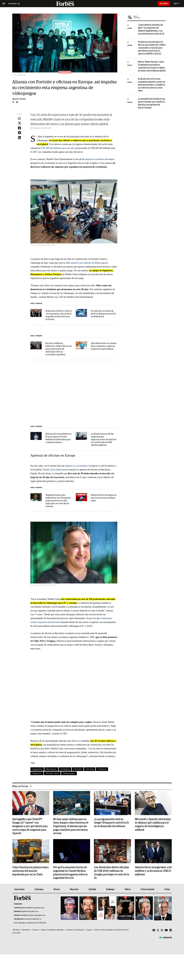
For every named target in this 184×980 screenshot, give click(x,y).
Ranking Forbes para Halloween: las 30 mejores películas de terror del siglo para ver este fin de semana (58, 501)
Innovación (19, 890)
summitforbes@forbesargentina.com (32, 916)
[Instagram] (162, 931)
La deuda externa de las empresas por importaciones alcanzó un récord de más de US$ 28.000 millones (104, 440)
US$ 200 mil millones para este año (57, 148)
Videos (128, 890)
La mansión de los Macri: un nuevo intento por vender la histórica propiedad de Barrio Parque (151, 103)
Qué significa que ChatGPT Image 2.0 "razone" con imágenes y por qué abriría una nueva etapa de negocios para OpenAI (30, 827)
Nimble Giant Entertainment (56, 470)
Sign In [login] (178, 4)
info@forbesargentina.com (29, 912)
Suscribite (164, 4)
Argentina (37, 769)
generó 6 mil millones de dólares (86, 263)
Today (167, 890)
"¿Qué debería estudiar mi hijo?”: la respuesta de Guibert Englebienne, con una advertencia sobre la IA (151, 29)
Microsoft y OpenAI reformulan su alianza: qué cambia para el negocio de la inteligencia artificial (153, 825)
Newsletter (26, 930)
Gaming (90, 769)
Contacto (35, 930)
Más (150, 17)
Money (57, 890)
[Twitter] (158, 931)
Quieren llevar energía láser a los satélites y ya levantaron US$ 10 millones (153, 871)
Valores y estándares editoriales (53, 930)
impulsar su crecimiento (76, 466)
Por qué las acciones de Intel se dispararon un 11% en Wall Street (103, 314)
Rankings (110, 890)
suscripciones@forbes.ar (33, 919)
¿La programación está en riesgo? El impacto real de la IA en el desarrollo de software (111, 823)
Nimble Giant (52, 773)
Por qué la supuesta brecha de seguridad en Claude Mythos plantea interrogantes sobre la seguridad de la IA (70, 873)
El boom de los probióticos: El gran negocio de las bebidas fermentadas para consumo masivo (59, 438)
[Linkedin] (171, 931)
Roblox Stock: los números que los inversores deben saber (104, 498)
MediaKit (16, 930)
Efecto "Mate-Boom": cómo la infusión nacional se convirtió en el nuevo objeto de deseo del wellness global (152, 66)
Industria (102, 769)
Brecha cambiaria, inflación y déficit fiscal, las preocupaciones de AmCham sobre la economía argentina (59, 349)
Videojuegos (69, 773)
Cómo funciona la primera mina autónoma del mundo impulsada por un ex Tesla (30, 871)
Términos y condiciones (75, 930)
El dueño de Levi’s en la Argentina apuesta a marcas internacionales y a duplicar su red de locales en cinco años (151, 85)
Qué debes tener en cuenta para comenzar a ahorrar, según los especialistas (104, 346)
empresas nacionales (94, 159)
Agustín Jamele (19, 99)
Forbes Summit (147, 890)
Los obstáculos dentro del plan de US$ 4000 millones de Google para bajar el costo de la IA (111, 873)
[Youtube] (166, 931)
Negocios (37, 773)
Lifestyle (92, 890)
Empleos (65, 769)
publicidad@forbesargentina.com (33, 908)
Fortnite (78, 769)
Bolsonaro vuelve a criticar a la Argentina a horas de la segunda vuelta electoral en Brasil (59, 315)
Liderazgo (39, 890)
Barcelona (51, 769)
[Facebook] (154, 931)
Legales (89, 930)
